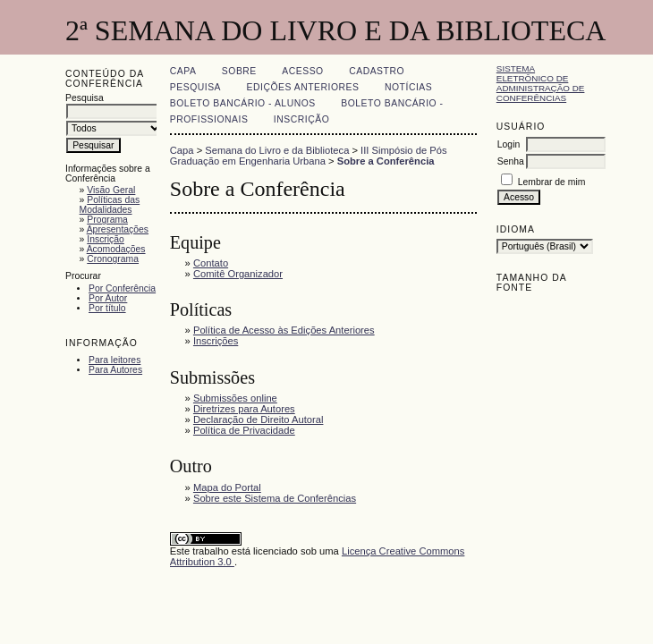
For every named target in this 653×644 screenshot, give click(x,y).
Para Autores (115, 370)
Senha (511, 161)
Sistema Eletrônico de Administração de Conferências (541, 83)
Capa (183, 71)
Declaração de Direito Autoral (259, 419)
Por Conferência (122, 288)
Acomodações (116, 249)
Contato (211, 263)
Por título (107, 308)
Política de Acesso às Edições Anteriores (284, 330)
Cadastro (377, 71)
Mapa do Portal (227, 487)
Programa (107, 220)
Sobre (239, 71)
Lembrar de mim (552, 182)
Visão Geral (111, 190)
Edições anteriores (303, 87)
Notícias (408, 87)
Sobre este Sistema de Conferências (275, 498)
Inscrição (106, 239)
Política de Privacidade (244, 430)
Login (509, 144)
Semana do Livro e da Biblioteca (277, 150)
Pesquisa (195, 87)
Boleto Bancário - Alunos (243, 103)
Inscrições (216, 341)
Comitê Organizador (238, 274)
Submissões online (235, 398)
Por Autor (108, 298)
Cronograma (113, 259)
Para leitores (114, 360)
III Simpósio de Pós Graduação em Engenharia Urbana (309, 156)
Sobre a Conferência (386, 161)
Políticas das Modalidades (110, 205)
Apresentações (118, 229)
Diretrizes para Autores (244, 409)
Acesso (302, 71)
